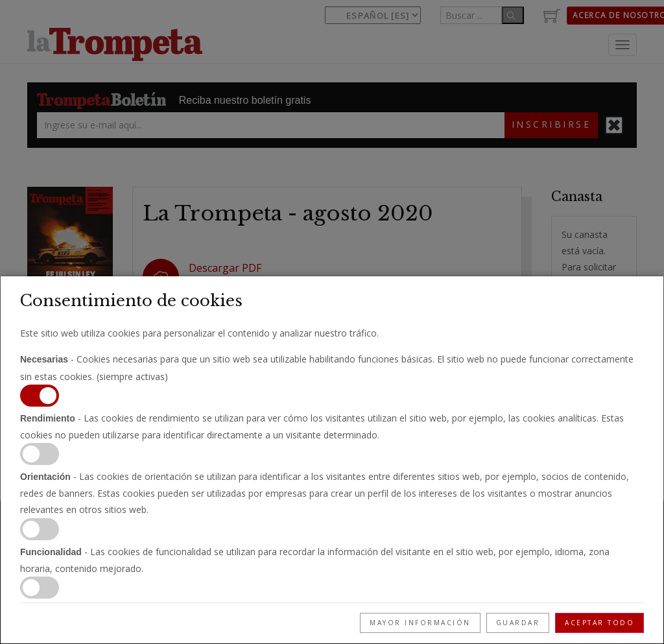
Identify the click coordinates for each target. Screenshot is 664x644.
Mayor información (420, 623)
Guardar (518, 623)
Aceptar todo (599, 623)
